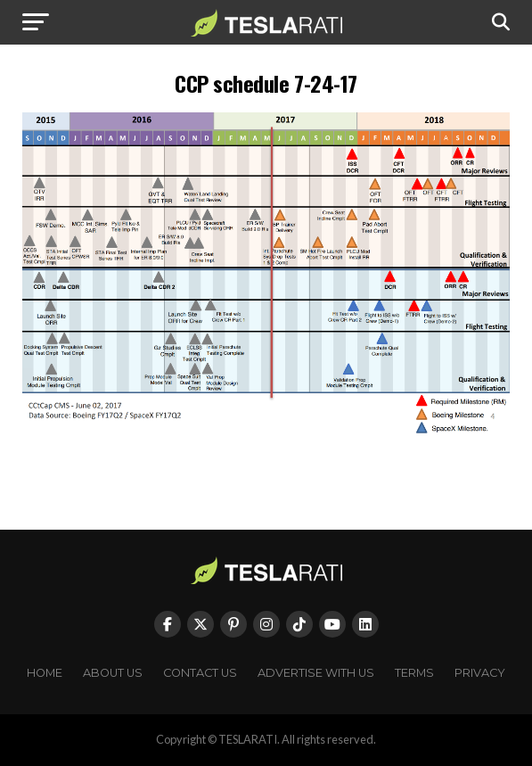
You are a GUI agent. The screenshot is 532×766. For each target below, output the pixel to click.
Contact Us (200, 673)
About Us (113, 673)
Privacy (480, 673)
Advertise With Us (316, 673)
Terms (414, 673)
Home (45, 673)
